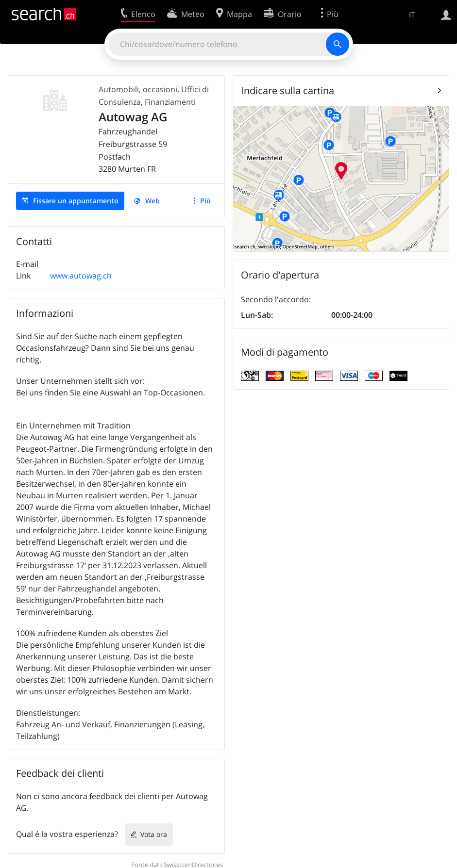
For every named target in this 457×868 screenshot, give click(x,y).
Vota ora (154, 834)
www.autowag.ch (81, 276)
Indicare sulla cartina (288, 90)
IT (412, 15)
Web (152, 201)
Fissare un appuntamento (76, 201)
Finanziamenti (170, 102)
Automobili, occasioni (138, 89)
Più (205, 201)
